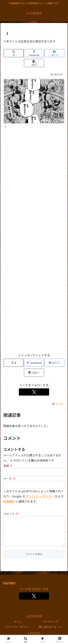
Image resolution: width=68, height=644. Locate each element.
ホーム (18, 627)
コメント (11, 514)
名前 (8, 466)
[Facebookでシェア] (34, 53)
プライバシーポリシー (40, 496)
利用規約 (9, 501)
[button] (34, 63)
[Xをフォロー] (34, 392)
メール (9, 478)
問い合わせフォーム (50, 632)
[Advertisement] (34, 242)
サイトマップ (50, 627)
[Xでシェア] (14, 53)
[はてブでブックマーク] (54, 53)
